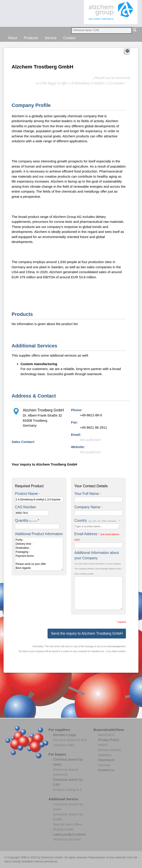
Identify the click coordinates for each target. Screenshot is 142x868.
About (13, 38)
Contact (69, 38)
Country (97, 520)
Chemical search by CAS (68, 782)
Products (31, 38)
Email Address (97, 536)
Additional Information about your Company (97, 555)
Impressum (106, 760)
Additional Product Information (39, 534)
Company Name (88, 507)
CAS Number (25, 507)
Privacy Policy (109, 740)
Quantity (27, 520)
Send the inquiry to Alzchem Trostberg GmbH (87, 633)
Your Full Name (88, 494)
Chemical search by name (68, 762)
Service (51, 38)
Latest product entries (69, 834)
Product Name (27, 494)
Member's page (65, 735)
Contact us (106, 770)
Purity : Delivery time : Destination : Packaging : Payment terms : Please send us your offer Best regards (39, 554)
